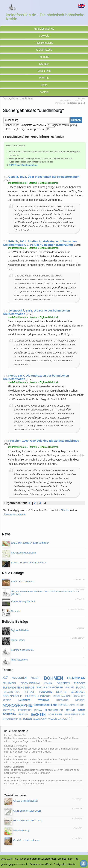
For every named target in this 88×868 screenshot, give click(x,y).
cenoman (76, 677)
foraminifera (11, 692)
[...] (71, 718)
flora (81, 687)
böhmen (53, 677)
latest (70, 859)
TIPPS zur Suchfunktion (23, 165)
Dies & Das (44, 71)
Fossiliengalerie (44, 43)
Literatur (44, 64)
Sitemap (62, 859)
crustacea (9, 683)
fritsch (29, 691)
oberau (63, 705)
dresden (63, 683)
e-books (80, 683)
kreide (7, 700)
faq (76, 859)
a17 (5, 678)
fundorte (46, 692)
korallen (79, 696)
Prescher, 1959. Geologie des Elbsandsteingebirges (44, 441)
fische (69, 687)
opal (72, 705)
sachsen (38, 714)
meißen (80, 700)
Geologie (44, 36)
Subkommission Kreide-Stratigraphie (48, 864)
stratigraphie (12, 718)
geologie (78, 691)
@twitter (72, 864)
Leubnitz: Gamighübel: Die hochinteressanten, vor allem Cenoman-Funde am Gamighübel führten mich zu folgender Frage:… (41, 738)
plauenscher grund (60, 710)
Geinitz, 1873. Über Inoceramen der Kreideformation (44, 177)
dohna (48, 683)
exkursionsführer (50, 687)
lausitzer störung (34, 700)
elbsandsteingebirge (19, 687)
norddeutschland (46, 705)
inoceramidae (62, 696)
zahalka (63, 718)
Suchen (76, 120)
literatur (62, 700)
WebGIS (44, 78)
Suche (65, 510)
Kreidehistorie (44, 50)
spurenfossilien (75, 714)
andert (35, 678)
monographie (18, 705)
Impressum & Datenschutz (43, 859)
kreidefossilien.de (44, 29)
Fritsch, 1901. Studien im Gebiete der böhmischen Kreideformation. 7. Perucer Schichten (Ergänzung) (40, 243)
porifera (9, 714)
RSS (16, 859)
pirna (38, 710)
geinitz (61, 691)
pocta (82, 710)
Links (44, 85)
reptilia (23, 714)
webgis (53, 718)
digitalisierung (30, 683)
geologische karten (19, 696)
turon (27, 718)
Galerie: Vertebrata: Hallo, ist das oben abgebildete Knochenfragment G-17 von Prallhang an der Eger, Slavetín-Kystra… (42, 770)
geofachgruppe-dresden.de (15, 864)
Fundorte (44, 57)
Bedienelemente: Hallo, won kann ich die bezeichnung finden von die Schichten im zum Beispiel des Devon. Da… (43, 781)
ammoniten (19, 677)
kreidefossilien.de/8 (76, 103)
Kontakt (44, 92)
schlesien (55, 714)
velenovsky (40, 718)
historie (45, 696)
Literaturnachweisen (15, 515)
